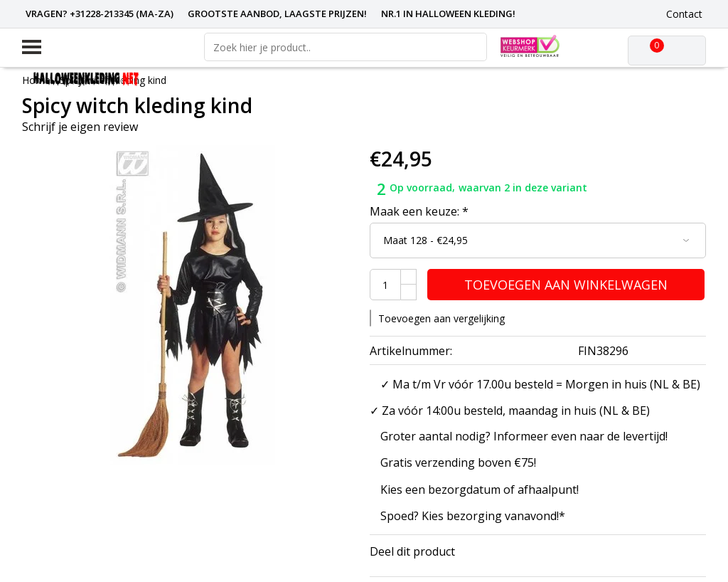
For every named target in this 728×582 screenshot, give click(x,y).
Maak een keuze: (419, 211)
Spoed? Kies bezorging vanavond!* (473, 516)
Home (36, 80)
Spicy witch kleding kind (113, 80)
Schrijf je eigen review (80, 127)
